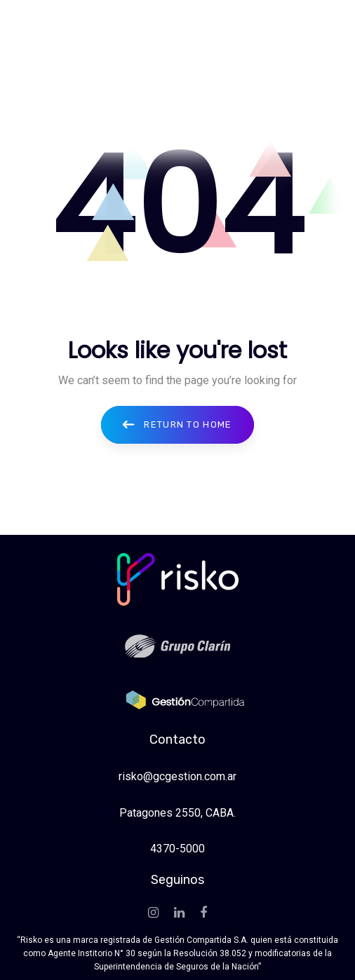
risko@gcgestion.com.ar (177, 776)
